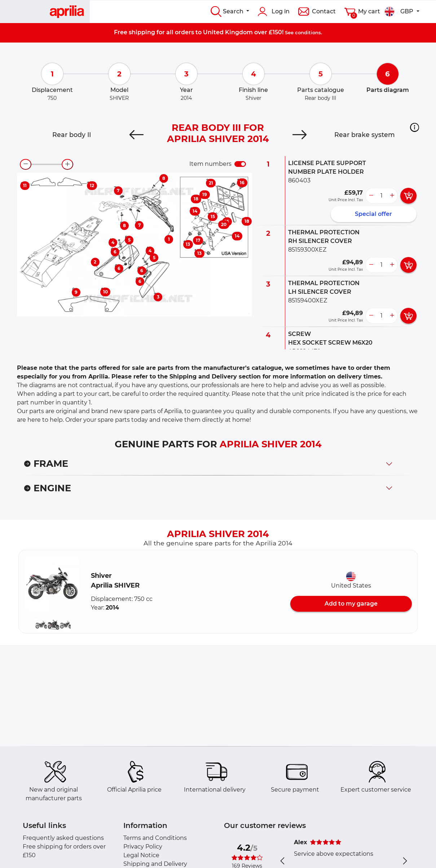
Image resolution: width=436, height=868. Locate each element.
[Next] (299, 135)
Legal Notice (141, 855)
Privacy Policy (143, 847)
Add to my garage (351, 604)
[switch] (240, 164)
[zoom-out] (26, 164)
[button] (415, 127)
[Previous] (137, 135)
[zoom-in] (67, 164)
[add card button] (408, 196)
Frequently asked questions (63, 838)
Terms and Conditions (155, 838)
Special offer (373, 214)
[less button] (371, 196)
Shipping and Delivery (155, 864)
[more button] (392, 196)
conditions (308, 32)
